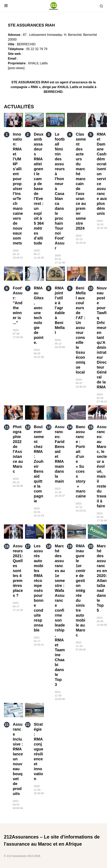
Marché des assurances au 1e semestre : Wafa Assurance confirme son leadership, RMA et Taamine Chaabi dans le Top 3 (60, 615)
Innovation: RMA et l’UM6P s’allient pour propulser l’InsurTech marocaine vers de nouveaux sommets (18, 189)
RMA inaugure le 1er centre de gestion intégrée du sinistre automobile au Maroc (81, 590)
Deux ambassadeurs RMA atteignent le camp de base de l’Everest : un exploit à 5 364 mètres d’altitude (39, 189)
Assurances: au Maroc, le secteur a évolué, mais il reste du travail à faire (102, 466)
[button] (6, 6)
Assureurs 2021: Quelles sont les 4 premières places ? (18, 571)
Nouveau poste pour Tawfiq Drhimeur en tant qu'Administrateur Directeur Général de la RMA (102, 338)
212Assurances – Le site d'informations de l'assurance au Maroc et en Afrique (52, 840)
